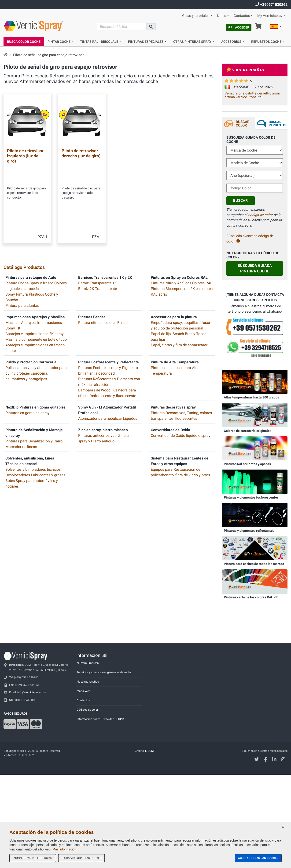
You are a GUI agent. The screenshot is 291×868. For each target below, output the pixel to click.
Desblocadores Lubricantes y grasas (35, 423)
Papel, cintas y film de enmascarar (179, 293)
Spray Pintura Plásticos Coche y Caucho (32, 245)
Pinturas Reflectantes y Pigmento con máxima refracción (109, 330)
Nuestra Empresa (88, 663)
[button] (276, 27)
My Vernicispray (270, 16)
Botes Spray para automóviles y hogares (32, 431)
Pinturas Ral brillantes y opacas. (248, 464)
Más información (64, 849)
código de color (260, 215)
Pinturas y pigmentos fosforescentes (251, 497)
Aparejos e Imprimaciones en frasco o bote (35, 296)
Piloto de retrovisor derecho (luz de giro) (81, 153)
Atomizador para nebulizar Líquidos (108, 366)
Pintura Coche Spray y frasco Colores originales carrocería (36, 234)
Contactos (242, 16)
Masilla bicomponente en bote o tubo (36, 287)
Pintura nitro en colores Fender (103, 270)
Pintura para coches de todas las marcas (254, 564)
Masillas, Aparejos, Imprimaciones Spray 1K (34, 273)
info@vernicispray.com (32, 692)
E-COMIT (151, 751)
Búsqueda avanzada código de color (250, 239)
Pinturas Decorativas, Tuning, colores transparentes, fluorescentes (181, 363)
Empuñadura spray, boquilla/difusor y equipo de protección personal (180, 273)
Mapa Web (84, 691)
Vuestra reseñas (245, 70)
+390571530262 (271, 5)
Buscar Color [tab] (243, 124)
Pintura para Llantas (22, 253)
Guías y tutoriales (196, 16)
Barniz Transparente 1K (98, 231)
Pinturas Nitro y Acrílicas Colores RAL (182, 231)
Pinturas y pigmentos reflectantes (249, 531)
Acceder (239, 27)
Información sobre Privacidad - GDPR (100, 719)
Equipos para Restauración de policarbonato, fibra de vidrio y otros (180, 420)
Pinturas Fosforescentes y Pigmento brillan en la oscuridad (108, 318)
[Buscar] (122, 27)
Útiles (222, 16)
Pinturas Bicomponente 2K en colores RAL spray (182, 239)
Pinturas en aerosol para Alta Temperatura (175, 318)
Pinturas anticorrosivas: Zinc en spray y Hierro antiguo (104, 386)
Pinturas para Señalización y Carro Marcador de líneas (34, 392)
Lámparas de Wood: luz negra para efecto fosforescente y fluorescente (107, 341)
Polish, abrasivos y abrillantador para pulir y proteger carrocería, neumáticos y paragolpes (36, 321)
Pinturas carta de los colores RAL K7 (251, 597)
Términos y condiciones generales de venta (104, 672)
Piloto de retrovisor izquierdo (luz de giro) (25, 156)
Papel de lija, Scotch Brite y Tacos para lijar (179, 284)
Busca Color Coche (24, 42)
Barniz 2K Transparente (98, 237)
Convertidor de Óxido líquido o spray (181, 383)
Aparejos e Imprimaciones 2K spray (35, 282)
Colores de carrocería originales (248, 431)
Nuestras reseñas (88, 682)
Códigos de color (87, 710)
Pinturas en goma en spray (28, 361)
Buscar (240, 201)
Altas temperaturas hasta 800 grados (251, 397)
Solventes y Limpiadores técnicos (33, 417)
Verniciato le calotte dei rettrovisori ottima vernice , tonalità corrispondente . (252, 95)
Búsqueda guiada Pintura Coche (255, 268)
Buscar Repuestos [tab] (278, 123)
